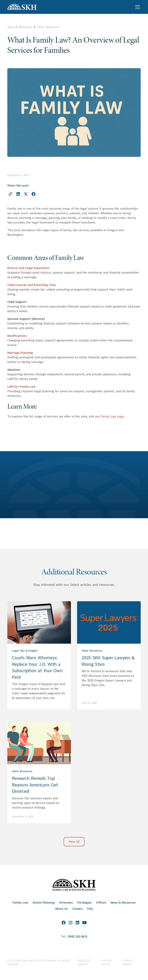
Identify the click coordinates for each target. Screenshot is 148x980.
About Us (61, 909)
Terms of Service (128, 962)
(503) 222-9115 (77, 936)
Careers (77, 909)
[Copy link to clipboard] (10, 194)
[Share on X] (26, 194)
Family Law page (112, 417)
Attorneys (66, 903)
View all (74, 842)
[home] (22, 7)
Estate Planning (44, 903)
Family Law (20, 903)
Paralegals (84, 903)
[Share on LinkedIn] (18, 194)
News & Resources (123, 903)
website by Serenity (84, 962)
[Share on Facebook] (34, 194)
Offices (101, 903)
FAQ (90, 909)
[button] (137, 7)
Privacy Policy (107, 962)
